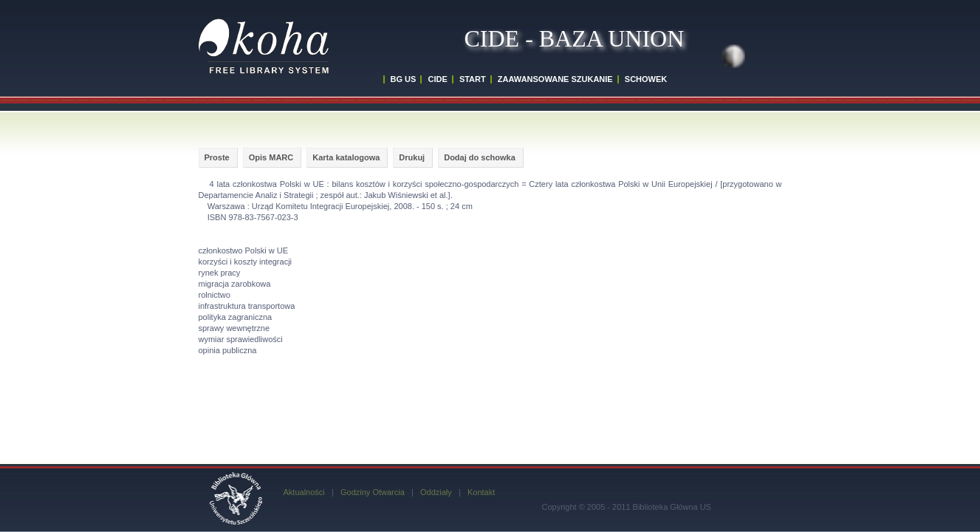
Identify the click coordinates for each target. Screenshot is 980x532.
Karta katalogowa (346, 157)
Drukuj (412, 157)
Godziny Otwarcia (373, 492)
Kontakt (481, 492)
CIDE (437, 79)
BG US (404, 79)
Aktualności (304, 492)
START (473, 79)
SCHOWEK (646, 79)
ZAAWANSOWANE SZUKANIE (555, 79)
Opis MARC (271, 157)
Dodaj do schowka (480, 157)
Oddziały (436, 492)
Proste (217, 157)
